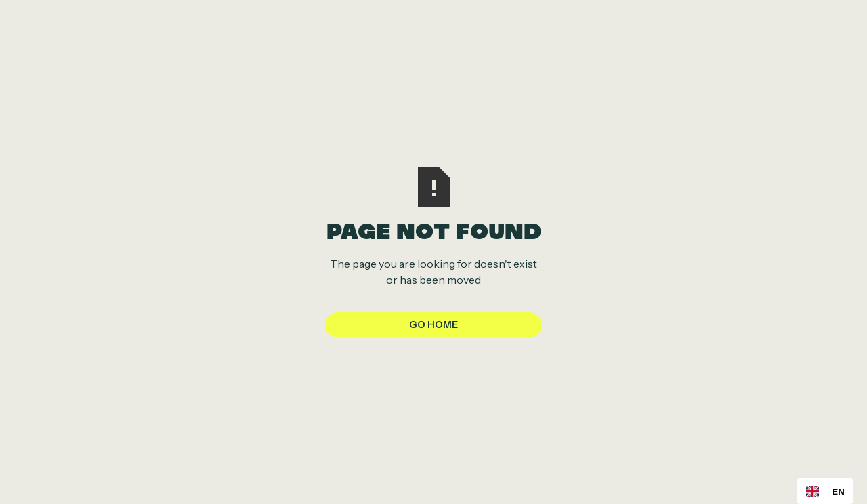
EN (825, 491)
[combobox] (825, 491)
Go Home (433, 324)
